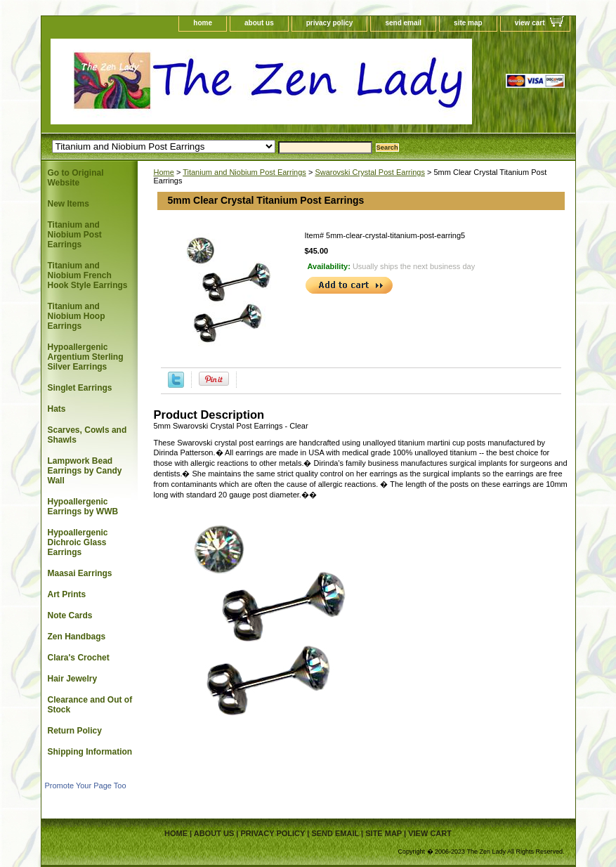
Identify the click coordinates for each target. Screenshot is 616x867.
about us (259, 23)
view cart (530, 23)
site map (468, 23)
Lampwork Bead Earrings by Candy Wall (85, 471)
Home (164, 172)
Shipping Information (90, 752)
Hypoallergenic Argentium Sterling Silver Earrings (86, 357)
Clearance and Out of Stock (90, 705)
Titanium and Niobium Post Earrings (244, 172)
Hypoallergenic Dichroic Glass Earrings (78, 542)
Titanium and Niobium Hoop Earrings (77, 316)
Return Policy (75, 731)
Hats (57, 409)
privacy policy (330, 23)
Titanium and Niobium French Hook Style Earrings (88, 275)
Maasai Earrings (80, 573)
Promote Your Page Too (86, 785)
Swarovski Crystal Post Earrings (370, 172)
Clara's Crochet (79, 658)
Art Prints (67, 594)
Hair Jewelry (73, 679)
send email (403, 23)
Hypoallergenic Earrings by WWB (83, 507)
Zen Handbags (77, 637)
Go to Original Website (76, 178)
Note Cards (70, 615)
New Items (68, 204)
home (203, 23)
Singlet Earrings (80, 388)
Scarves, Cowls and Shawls (87, 435)
